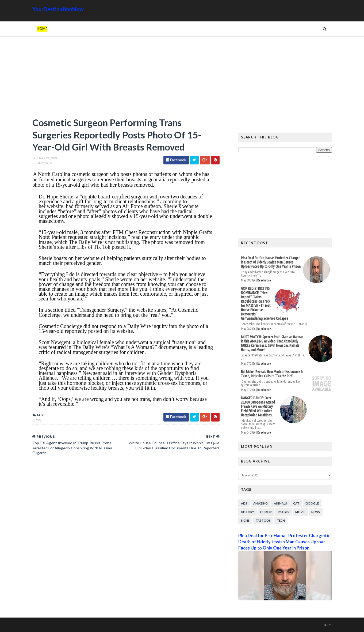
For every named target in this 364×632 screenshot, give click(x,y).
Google (312, 503)
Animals (280, 503)
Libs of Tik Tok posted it (104, 247)
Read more (264, 280)
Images (283, 512)
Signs (245, 520)
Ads (244, 503)
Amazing (260, 503)
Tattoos (263, 520)
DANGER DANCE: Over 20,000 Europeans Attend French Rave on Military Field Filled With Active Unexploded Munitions (258, 407)
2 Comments (42, 163)
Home (42, 29)
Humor (266, 512)
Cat (296, 503)
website (55, 206)
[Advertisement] (126, 79)
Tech (281, 520)
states (160, 310)
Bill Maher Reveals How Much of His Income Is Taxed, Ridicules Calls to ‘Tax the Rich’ (272, 374)
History (248, 512)
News (37, 420)
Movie (300, 512)
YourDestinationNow (58, 9)
